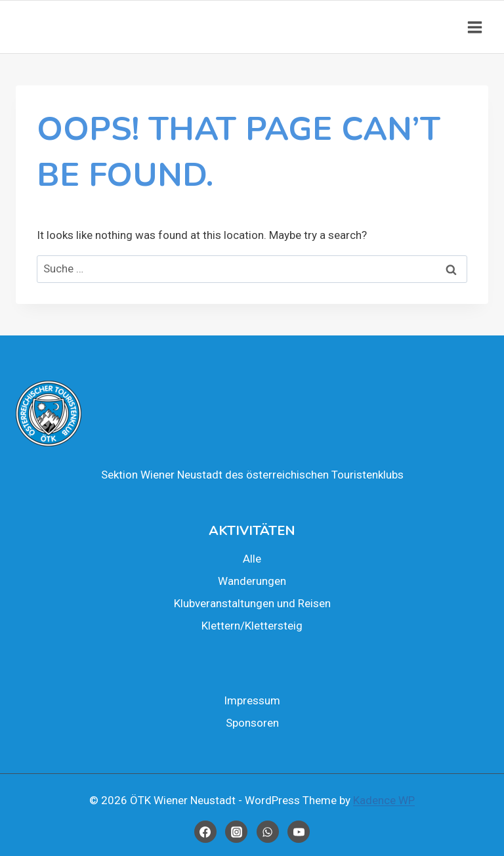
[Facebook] (205, 832)
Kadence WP (384, 800)
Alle (252, 559)
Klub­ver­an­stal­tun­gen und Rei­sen (252, 603)
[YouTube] (299, 832)
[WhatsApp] (268, 832)
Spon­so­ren (252, 723)
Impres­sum (252, 700)
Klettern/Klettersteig (252, 626)
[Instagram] (236, 832)
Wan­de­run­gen (252, 581)
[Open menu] (474, 27)
